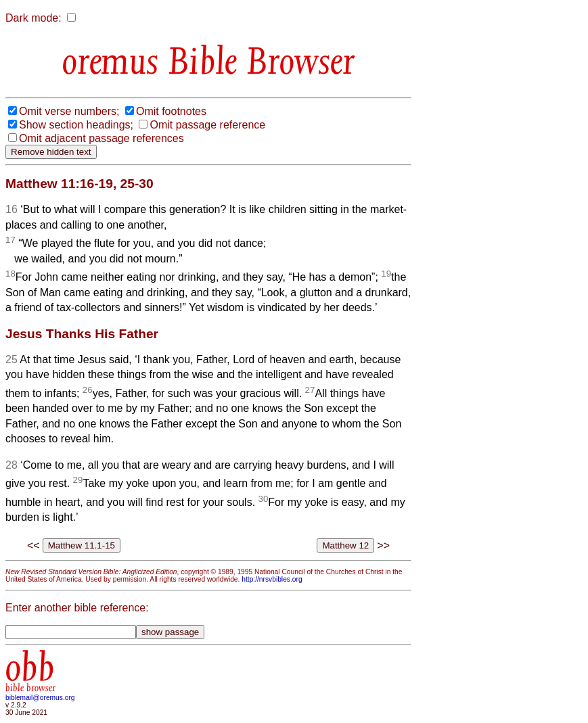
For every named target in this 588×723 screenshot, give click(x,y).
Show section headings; (76, 125)
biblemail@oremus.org (40, 698)
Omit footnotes (171, 111)
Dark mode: (33, 18)
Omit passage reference (207, 125)
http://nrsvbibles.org (272, 579)
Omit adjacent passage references (101, 138)
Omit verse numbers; (69, 111)
